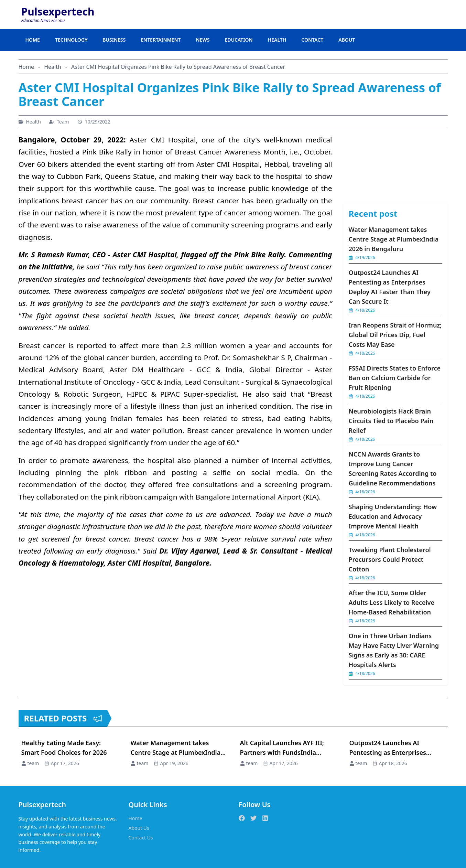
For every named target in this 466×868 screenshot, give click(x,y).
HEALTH (277, 40)
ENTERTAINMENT (161, 40)
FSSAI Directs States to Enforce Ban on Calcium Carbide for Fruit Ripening (395, 378)
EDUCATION (239, 40)
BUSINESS (114, 40)
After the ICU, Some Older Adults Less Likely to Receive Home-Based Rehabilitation (392, 602)
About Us (139, 828)
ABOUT (347, 40)
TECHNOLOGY (71, 40)
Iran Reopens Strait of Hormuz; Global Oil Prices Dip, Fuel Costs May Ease (395, 335)
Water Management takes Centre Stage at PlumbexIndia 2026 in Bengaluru (394, 239)
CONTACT (312, 40)
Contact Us (141, 838)
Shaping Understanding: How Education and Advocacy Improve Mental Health (393, 516)
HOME (33, 40)
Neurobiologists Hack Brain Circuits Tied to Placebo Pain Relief (391, 421)
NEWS (203, 40)
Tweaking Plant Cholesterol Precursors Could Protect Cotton (390, 559)
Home (136, 818)
